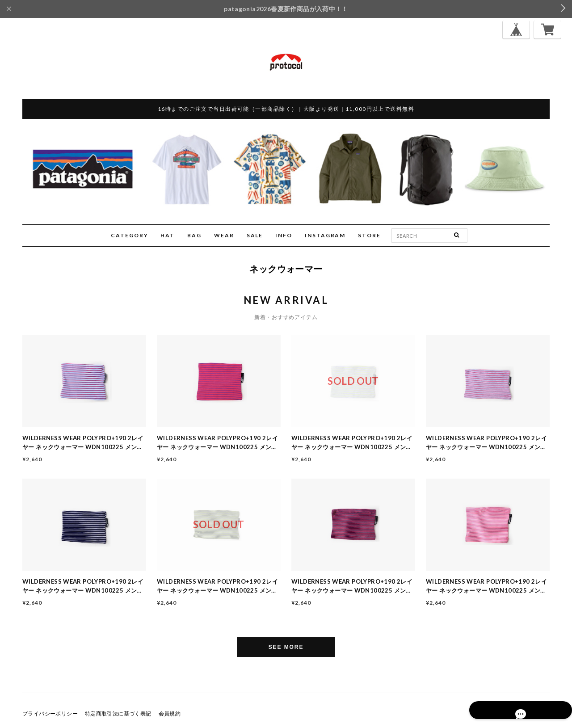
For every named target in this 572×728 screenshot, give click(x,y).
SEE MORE (286, 647)
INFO (284, 235)
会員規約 (170, 713)
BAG (194, 235)
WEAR (224, 235)
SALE (255, 235)
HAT (168, 235)
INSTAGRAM (325, 235)
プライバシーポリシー (50, 713)
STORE (369, 235)
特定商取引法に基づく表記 (118, 713)
